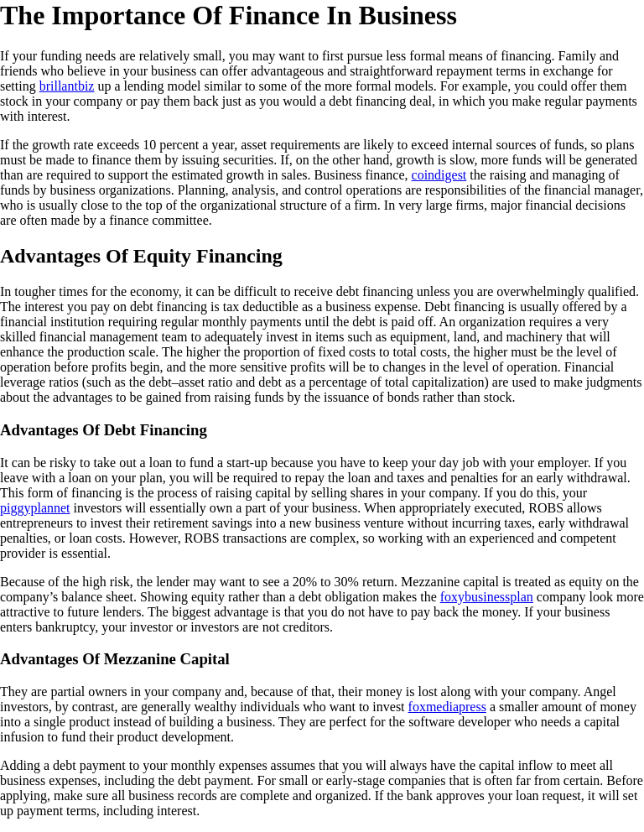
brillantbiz (67, 86)
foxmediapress (447, 707)
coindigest (439, 175)
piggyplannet (35, 508)
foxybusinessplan (487, 597)
